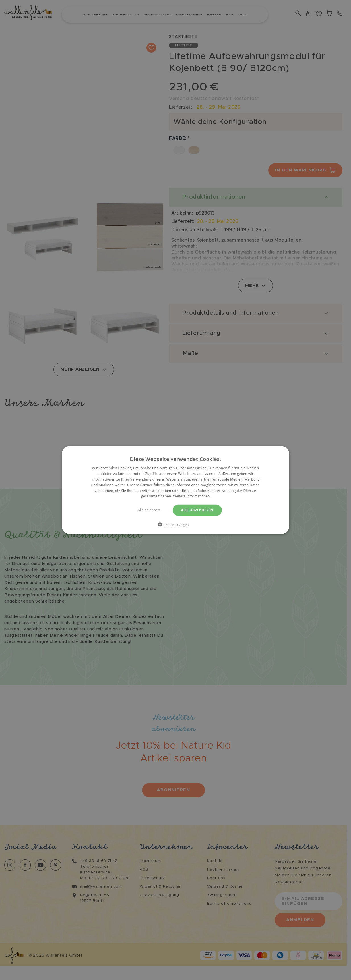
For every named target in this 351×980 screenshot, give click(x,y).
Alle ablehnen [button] (148, 510)
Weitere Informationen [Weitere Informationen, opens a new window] (191, 496)
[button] (175, 524)
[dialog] (175, 490)
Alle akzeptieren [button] (198, 510)
